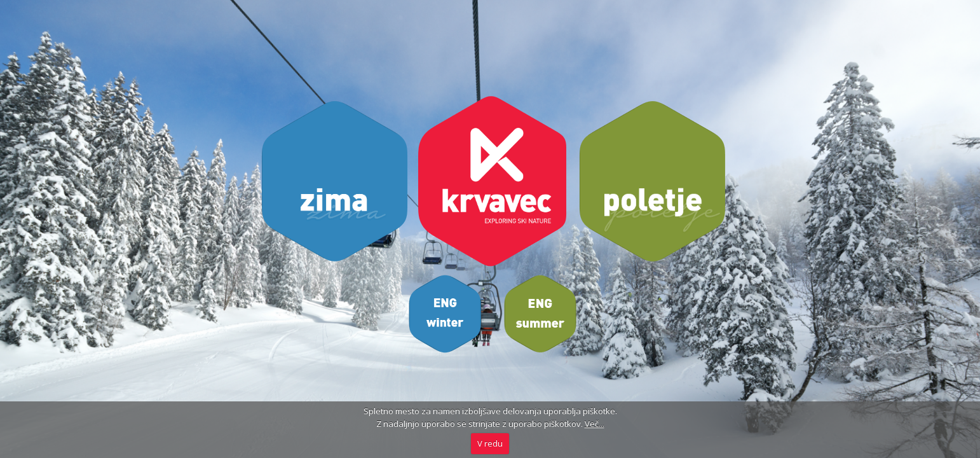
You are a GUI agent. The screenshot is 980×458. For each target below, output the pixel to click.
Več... (595, 424)
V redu (490, 443)
